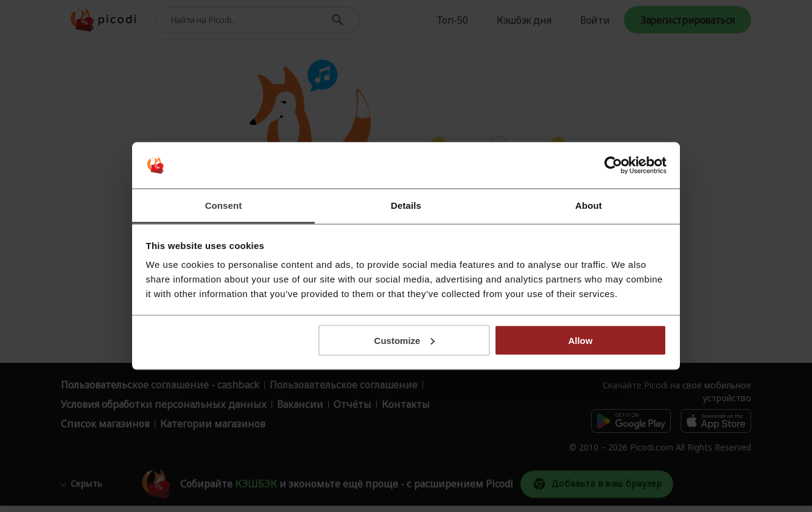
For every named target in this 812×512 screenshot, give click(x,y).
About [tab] (589, 205)
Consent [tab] (224, 205)
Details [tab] (406, 205)
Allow (580, 340)
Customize (405, 340)
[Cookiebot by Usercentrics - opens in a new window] (613, 166)
